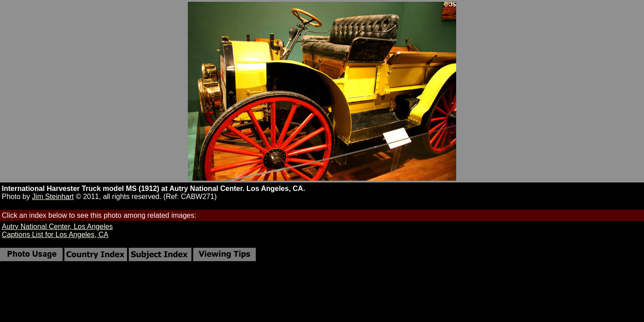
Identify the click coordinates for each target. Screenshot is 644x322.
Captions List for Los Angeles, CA (55, 235)
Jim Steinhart (53, 197)
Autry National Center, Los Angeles (57, 227)
